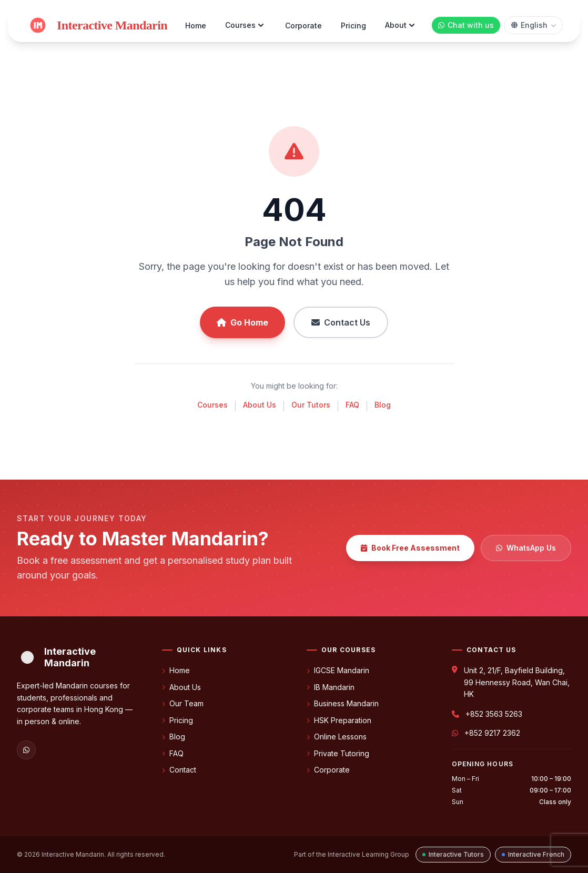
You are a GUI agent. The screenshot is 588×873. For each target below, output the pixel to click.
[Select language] (534, 25)
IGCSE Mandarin (338, 670)
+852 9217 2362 (492, 733)
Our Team (183, 703)
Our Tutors (311, 405)
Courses (246, 25)
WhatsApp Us (526, 548)
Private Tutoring (338, 753)
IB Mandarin (331, 687)
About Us (260, 405)
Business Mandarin (343, 703)
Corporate (303, 26)
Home (196, 26)
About (401, 25)
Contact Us (341, 322)
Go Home (242, 322)
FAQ (352, 405)
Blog (383, 405)
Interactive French (533, 854)
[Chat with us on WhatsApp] (466, 25)
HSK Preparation (339, 720)
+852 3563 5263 (494, 714)
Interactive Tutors (453, 854)
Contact (179, 770)
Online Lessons (337, 737)
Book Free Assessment (410, 548)
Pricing (353, 26)
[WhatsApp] (26, 750)
